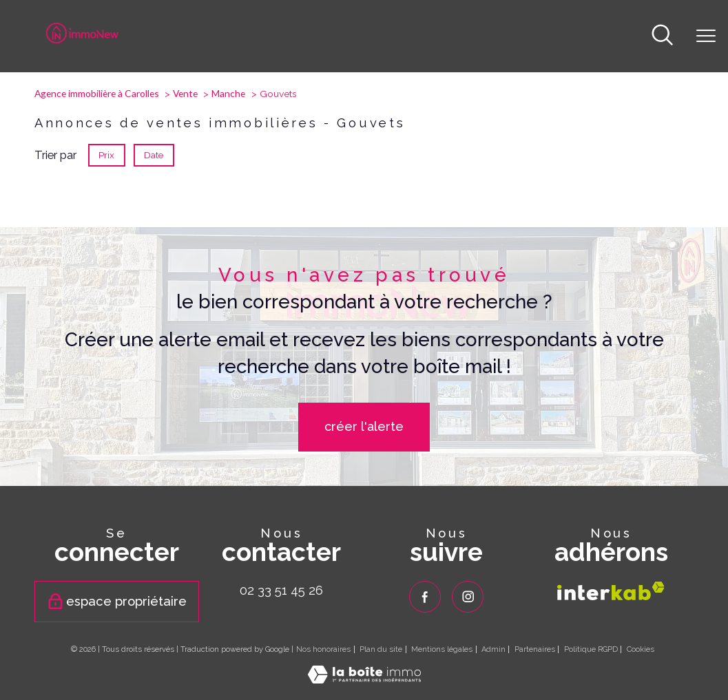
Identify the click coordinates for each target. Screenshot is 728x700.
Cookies (641, 650)
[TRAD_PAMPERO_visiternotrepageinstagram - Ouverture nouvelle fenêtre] (468, 597)
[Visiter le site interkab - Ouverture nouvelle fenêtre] (611, 591)
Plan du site (381, 649)
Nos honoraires (323, 649)
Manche (228, 93)
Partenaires (535, 649)
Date (154, 155)
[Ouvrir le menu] (706, 36)
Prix (106, 155)
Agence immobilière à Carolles (97, 93)
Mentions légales (442, 649)
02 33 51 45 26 (281, 590)
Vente (185, 93)
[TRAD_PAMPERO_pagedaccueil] (83, 39)
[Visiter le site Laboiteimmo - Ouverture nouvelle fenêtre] (364, 679)
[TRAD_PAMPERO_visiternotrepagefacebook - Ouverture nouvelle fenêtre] (425, 597)
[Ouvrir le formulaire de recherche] (662, 36)
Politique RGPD (591, 649)
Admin (493, 649)
